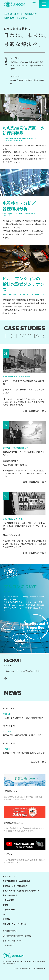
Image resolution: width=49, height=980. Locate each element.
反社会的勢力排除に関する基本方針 (17, 936)
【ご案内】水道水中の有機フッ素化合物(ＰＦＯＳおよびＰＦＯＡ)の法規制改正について (27, 66)
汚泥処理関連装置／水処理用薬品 (16, 881)
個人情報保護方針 (10, 931)
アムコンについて (10, 876)
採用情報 (6, 919)
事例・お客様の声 (10, 895)
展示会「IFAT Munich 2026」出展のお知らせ (24, 753)
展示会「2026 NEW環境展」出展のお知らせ (27, 82)
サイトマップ (8, 945)
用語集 (5, 905)
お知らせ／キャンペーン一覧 (14, 924)
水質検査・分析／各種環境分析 (15, 886)
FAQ (4, 914)
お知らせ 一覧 (39, 762)
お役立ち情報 (8, 900)
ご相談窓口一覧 (9, 909)
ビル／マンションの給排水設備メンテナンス (21, 891)
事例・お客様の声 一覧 (34, 411)
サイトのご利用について (13, 941)
